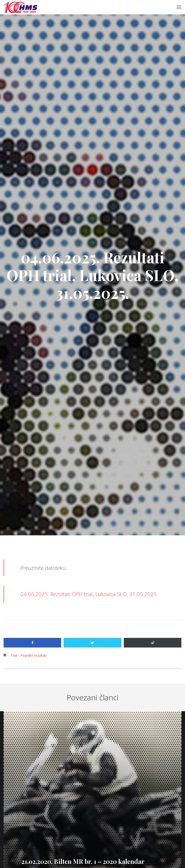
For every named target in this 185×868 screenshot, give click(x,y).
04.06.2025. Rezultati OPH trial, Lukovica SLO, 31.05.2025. (89, 594)
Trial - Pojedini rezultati (29, 655)
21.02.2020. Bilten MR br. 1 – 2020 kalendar (83, 861)
